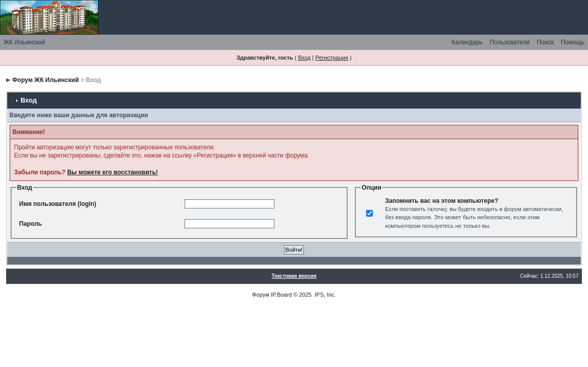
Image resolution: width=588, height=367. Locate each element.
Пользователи (509, 42)
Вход (304, 58)
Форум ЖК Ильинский (46, 80)
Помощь (573, 42)
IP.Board (281, 295)
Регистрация (331, 58)
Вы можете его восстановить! (113, 172)
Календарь (467, 42)
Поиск (545, 42)
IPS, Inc (325, 295)
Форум (260, 295)
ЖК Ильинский (24, 42)
